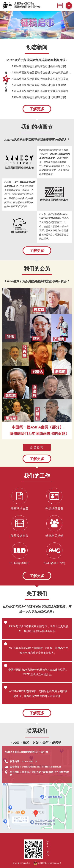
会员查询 (37, 447)
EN (60, 5)
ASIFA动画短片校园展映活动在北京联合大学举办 (40, 91)
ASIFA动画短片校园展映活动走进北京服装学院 (39, 97)
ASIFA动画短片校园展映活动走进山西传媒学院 (39, 66)
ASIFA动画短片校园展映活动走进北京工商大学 (39, 85)
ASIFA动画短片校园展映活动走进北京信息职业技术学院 (42, 73)
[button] (5, 36)
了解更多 (37, 109)
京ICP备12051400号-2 (21, 863)
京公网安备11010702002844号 (47, 863)
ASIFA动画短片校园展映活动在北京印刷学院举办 (40, 79)
